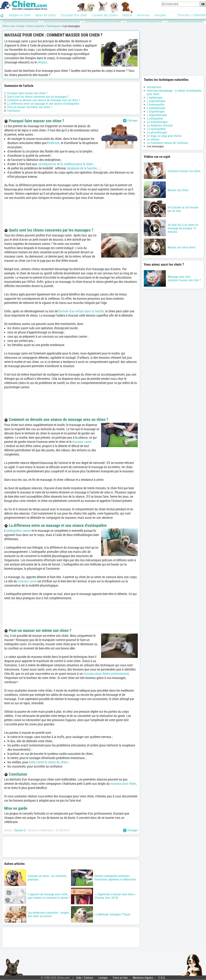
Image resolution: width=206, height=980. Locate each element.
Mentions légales (143, 978)
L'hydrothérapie (156, 108)
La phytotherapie (157, 132)
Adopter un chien (20, 15)
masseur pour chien (123, 784)
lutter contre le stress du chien (48, 762)
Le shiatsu (153, 139)
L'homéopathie (156, 105)
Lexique (103, 978)
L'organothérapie (157, 115)
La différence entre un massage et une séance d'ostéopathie (43, 104)
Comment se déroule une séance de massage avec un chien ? (44, 100)
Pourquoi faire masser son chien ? (27, 93)
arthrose (54, 143)
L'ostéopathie (155, 119)
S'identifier (199, 15)
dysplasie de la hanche (82, 168)
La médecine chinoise (160, 125)
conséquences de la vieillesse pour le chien (65, 164)
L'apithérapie (155, 98)
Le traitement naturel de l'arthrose (167, 143)
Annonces (143, 15)
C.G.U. (162, 978)
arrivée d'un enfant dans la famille (82, 311)
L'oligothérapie (156, 112)
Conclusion (14, 111)
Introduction (154, 87)
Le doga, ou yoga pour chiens (164, 136)
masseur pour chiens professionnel (106, 674)
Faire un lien (120, 978)
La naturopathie (156, 129)
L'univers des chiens (105, 15)
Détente (127, 15)
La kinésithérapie (157, 122)
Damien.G (20, 830)
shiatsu (42, 62)
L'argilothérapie (156, 101)
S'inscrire (183, 15)
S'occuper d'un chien (74, 15)
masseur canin (82, 442)
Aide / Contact (85, 978)
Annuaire (160, 15)
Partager (130, 121)
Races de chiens (46, 15)
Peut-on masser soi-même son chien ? (30, 107)
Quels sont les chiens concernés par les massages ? (38, 97)
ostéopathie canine (19, 531)
